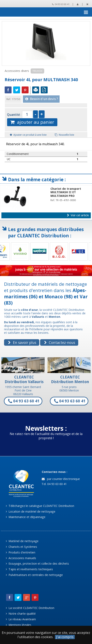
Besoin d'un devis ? (42, 99)
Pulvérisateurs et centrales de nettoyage (34, 575)
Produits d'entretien (21, 552)
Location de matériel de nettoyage (31, 511)
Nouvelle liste (64, 135)
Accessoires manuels (21, 558)
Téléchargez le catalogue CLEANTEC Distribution (40, 506)
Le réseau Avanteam (21, 619)
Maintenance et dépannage (26, 517)
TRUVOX (37, 71)
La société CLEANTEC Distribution (30, 608)
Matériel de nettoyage (22, 541)
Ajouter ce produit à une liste (28, 135)
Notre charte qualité (21, 614)
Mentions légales (19, 625)
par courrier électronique (61, 479)
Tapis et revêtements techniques (29, 569)
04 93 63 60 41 (61, 4)
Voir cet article (78, 215)
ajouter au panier (32, 122)
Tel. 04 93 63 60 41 (54, 484)
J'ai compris (65, 637)
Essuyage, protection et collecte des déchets (37, 563)
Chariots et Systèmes (21, 547)
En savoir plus (22, 342)
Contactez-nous (60, 342)
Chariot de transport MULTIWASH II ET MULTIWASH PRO (66, 192)
